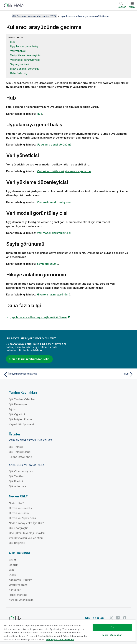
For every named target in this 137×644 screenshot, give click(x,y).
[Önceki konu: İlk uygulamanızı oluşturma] (35, 374)
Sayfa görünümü (20, 64)
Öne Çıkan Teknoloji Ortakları (27, 533)
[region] (68, 632)
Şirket (12, 560)
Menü (132, 7)
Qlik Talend (16, 447)
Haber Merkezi (18, 595)
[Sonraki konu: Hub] (102, 374)
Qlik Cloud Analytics (21, 471)
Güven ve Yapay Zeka (22, 518)
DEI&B (12, 575)
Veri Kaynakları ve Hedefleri (26, 538)
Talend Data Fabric (20, 457)
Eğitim (13, 409)
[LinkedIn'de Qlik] (118, 618)
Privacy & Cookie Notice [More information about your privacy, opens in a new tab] (60, 639)
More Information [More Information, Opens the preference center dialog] (112, 635)
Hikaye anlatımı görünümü (25, 69)
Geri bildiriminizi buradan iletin (29, 359)
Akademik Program (21, 580)
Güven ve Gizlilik (19, 513)
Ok (112, 627)
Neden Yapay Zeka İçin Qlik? (26, 523)
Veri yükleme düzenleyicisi (25, 55)
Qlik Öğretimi (17, 414)
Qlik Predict (16, 481)
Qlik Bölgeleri (17, 543)
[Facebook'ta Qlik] (125, 618)
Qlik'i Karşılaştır (18, 528)
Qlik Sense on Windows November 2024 (34, 16)
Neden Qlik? (16, 503)
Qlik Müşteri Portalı (20, 419)
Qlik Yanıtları (16, 476)
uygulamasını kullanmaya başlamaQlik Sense (85, 16)
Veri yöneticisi (18, 51)
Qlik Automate (18, 486)
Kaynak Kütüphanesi (21, 424)
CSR (11, 570)
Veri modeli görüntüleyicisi (25, 60)
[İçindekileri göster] (7, 16)
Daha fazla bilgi (19, 73)
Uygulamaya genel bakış (24, 46)
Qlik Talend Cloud (20, 452)
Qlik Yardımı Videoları (22, 399)
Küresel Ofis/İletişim (21, 600)
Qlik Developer (18, 404)
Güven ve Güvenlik (21, 508)
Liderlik (13, 565)
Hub (12, 42)
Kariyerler (15, 590)
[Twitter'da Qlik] (111, 618)
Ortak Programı (18, 585)
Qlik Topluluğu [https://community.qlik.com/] (95, 618)
